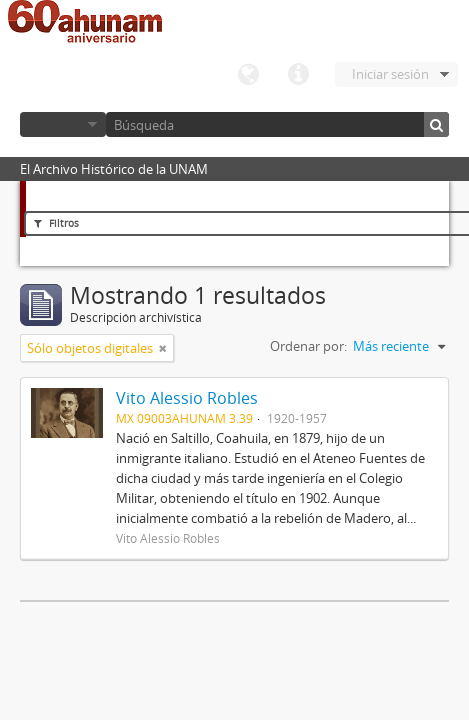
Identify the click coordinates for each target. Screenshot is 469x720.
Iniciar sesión (390, 74)
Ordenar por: (308, 346)
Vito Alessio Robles (187, 398)
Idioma (248, 75)
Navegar (63, 124)
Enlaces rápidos (298, 75)
